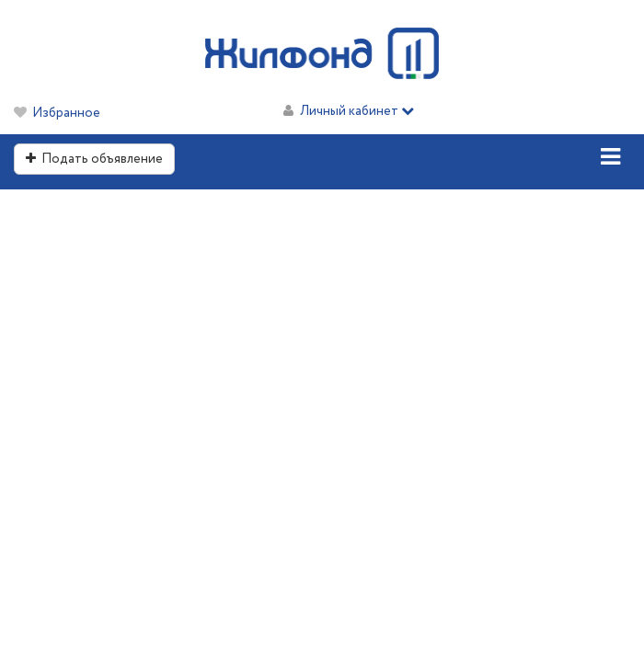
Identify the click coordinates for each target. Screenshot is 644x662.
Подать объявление (94, 159)
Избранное (66, 113)
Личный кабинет (357, 111)
